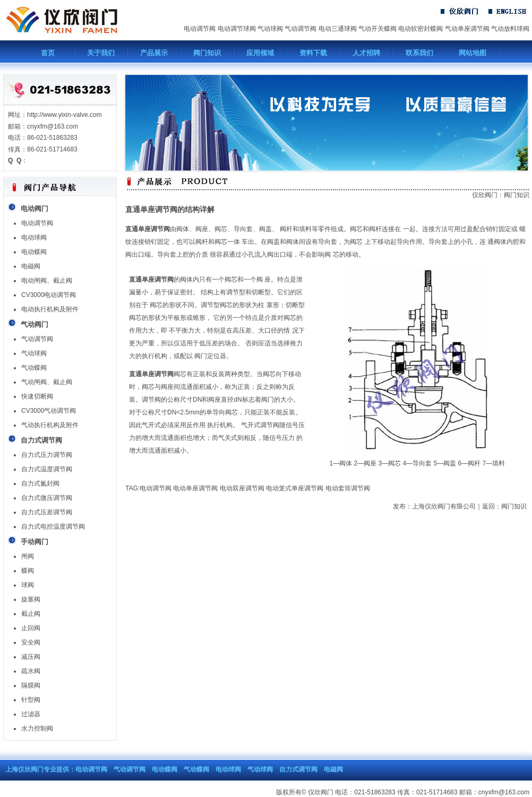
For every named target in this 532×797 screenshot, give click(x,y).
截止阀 (31, 614)
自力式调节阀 (298, 769)
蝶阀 (28, 571)
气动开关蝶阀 (377, 29)
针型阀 (31, 700)
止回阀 (31, 628)
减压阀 (31, 657)
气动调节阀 (301, 29)
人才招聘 (366, 53)
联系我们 (419, 53)
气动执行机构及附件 (50, 425)
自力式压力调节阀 (47, 455)
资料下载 (313, 53)
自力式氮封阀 (40, 484)
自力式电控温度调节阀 (53, 527)
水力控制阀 (37, 728)
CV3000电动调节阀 (49, 295)
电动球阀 (34, 238)
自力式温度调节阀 (47, 469)
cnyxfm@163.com (504, 792)
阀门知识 (207, 53)
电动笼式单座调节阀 (295, 488)
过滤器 (31, 714)
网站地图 (473, 53)
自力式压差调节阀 (47, 512)
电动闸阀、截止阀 (47, 281)
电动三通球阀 (338, 29)
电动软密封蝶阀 (421, 29)
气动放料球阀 (510, 29)
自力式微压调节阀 (47, 498)
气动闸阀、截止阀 (47, 382)
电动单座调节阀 (195, 488)
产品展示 (154, 53)
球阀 (28, 585)
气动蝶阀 (34, 368)
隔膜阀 (31, 685)
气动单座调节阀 (467, 29)
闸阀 (28, 556)
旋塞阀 (31, 599)
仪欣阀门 (485, 195)
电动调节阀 (200, 29)
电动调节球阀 (237, 29)
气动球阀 (270, 29)
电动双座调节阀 (242, 488)
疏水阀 (31, 671)
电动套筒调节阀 (348, 488)
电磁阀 (31, 266)
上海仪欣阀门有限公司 (444, 506)
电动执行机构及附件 (50, 309)
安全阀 (31, 642)
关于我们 (101, 53)
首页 (48, 53)
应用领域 (260, 53)
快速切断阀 (37, 396)
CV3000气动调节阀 (49, 411)
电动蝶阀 (34, 252)
